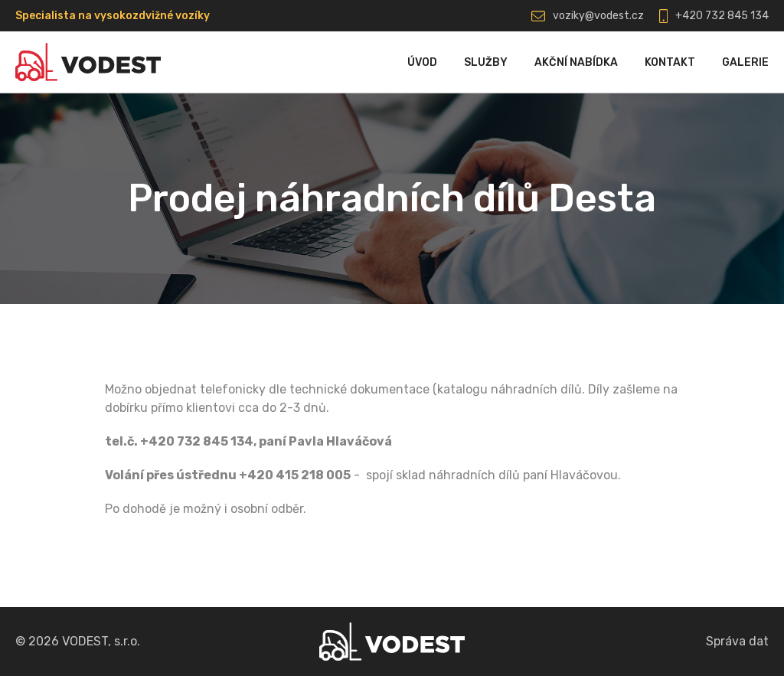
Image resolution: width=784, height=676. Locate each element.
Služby (486, 62)
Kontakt (670, 62)
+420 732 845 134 (722, 16)
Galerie (745, 62)
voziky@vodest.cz (598, 16)
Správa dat (737, 641)
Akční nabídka (576, 62)
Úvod (422, 62)
